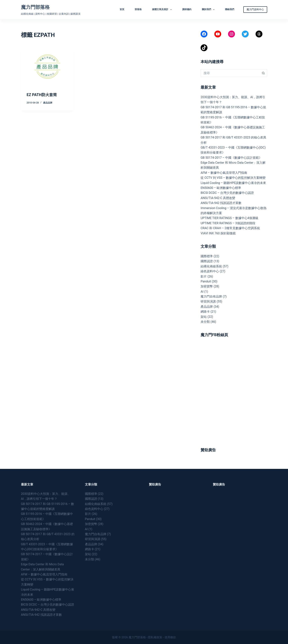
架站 (204, 317)
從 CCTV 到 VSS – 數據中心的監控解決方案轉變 (233, 178)
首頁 (122, 9)
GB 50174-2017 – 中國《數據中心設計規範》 (231, 158)
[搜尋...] (230, 73)
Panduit (206, 281)
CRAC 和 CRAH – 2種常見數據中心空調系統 (230, 228)
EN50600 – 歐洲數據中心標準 (221, 188)
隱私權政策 (155, 637)
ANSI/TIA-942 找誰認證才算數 (221, 203)
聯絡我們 (230, 9)
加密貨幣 (207, 286)
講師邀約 (187, 9)
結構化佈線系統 (211, 266)
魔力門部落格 (35, 7)
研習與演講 (208, 301)
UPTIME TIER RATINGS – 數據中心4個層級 (229, 218)
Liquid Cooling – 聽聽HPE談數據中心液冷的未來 (233, 183)
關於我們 (209, 10)
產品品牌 (48, 103)
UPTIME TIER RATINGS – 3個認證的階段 (228, 223)
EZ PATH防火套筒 (42, 95)
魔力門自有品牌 (211, 297)
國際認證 (207, 261)
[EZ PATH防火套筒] (47, 67)
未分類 (205, 322)
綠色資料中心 (210, 271)
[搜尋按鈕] (263, 73)
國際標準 (207, 256)
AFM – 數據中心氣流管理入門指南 (224, 173)
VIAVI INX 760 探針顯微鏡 (218, 233)
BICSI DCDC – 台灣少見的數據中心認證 (227, 193)
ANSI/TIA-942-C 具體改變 (218, 198)
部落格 (138, 9)
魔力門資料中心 (255, 9)
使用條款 (170, 637)
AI (202, 292)
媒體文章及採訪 (163, 10)
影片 (204, 276)
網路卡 (205, 312)
